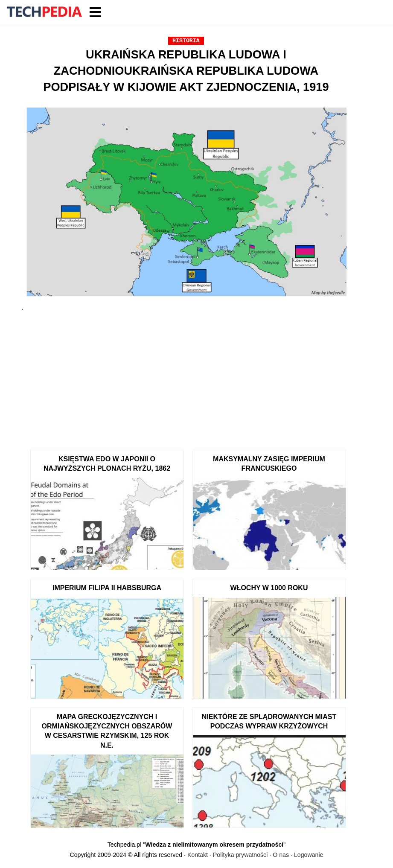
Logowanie (309, 855)
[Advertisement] (186, 377)
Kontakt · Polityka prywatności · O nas (238, 855)
